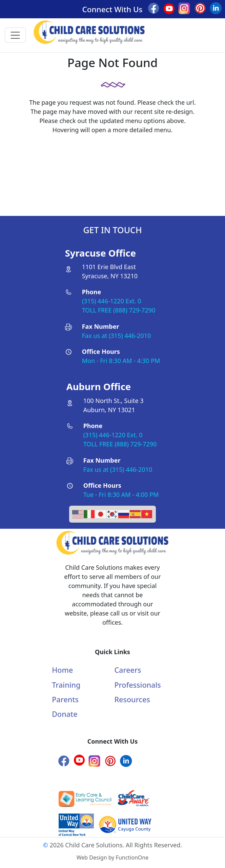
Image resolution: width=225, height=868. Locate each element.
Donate (65, 714)
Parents (65, 699)
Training (66, 685)
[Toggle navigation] (15, 35)
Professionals (137, 685)
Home (62, 670)
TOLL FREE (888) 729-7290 (119, 310)
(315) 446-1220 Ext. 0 (112, 301)
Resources (132, 699)
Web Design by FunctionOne (112, 857)
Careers (128, 670)
